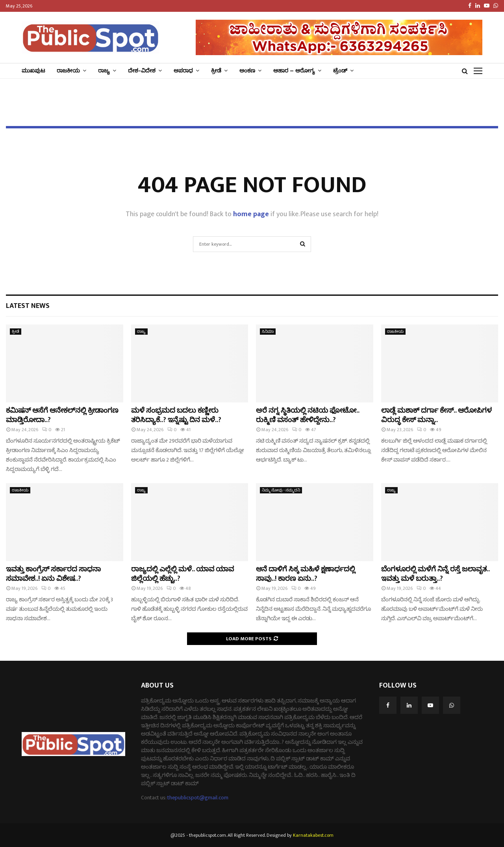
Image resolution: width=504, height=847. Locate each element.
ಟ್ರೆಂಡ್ (340, 70)
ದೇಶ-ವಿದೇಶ (142, 70)
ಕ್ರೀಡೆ (216, 70)
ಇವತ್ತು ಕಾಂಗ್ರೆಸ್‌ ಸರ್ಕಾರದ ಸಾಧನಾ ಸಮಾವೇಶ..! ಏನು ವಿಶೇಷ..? (53, 574)
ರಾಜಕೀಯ (68, 70)
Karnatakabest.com (313, 835)
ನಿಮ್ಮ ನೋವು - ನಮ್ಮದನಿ (281, 490)
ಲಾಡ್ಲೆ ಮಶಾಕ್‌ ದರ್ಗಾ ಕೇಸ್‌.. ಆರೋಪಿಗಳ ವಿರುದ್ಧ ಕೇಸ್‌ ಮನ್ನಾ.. (436, 415)
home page (251, 214)
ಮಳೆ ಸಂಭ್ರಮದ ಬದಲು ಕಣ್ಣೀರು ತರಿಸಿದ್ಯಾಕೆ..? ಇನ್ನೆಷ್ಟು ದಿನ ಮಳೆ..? (176, 415)
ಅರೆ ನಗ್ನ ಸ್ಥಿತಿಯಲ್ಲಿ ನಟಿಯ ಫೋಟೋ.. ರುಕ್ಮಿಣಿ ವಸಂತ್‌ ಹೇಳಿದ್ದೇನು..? (308, 415)
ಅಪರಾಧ (183, 70)
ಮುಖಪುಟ (33, 70)
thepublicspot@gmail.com (198, 798)
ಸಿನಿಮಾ (268, 332)
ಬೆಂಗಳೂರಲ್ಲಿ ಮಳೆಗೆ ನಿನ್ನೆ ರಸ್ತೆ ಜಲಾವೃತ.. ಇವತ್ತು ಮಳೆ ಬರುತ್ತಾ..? (435, 574)
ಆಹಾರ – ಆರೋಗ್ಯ (294, 70)
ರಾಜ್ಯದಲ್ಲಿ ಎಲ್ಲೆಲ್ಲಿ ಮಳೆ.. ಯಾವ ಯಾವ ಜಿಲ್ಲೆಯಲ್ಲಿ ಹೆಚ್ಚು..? (183, 574)
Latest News (28, 306)
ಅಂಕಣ (247, 70)
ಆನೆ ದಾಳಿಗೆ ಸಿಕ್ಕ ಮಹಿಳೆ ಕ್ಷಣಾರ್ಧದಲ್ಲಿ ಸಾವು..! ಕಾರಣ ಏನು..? (306, 574)
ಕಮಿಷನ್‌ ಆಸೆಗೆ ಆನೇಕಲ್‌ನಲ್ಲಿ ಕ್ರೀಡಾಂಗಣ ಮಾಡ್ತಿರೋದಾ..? (62, 415)
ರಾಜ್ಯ (104, 70)
